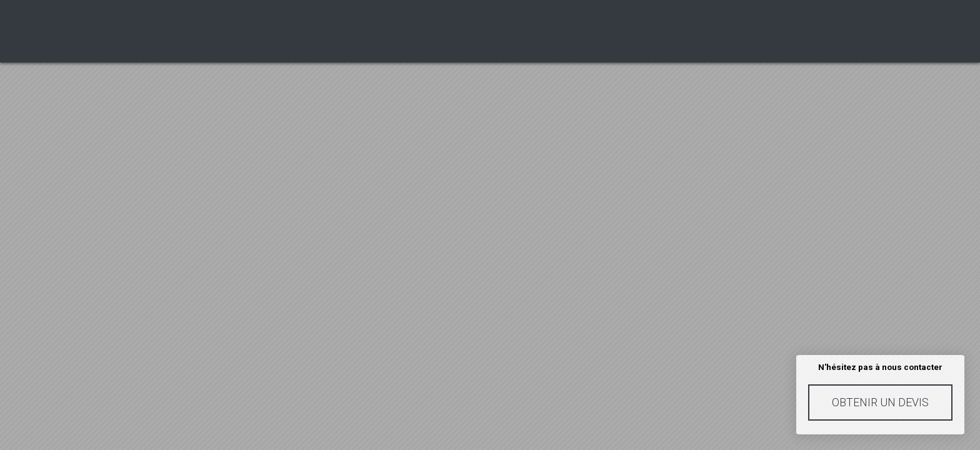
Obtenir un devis (880, 402)
